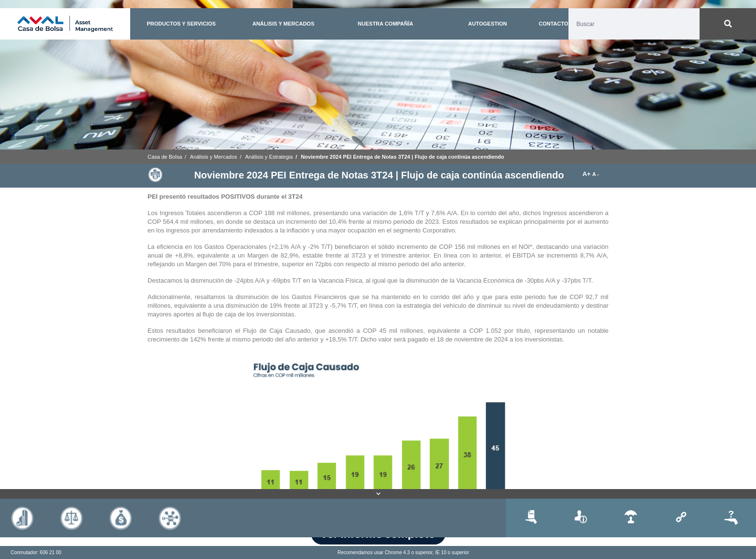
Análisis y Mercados (214, 157)
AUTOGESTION (487, 24)
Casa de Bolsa (165, 157)
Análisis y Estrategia (269, 157)
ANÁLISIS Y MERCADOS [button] (283, 24)
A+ (587, 174)
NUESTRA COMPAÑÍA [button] (385, 24)
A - (596, 174)
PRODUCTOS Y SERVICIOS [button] (181, 24)
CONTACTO (553, 24)
